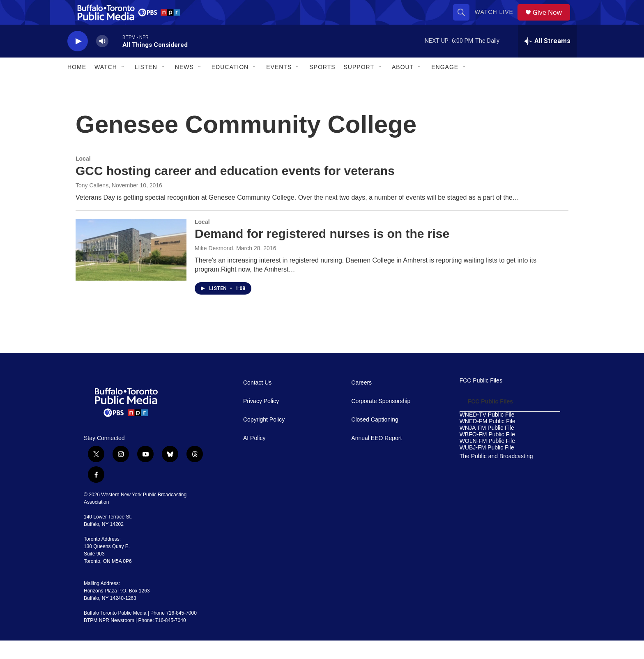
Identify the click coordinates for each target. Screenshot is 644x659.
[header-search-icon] (464, 21)
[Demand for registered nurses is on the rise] (131, 268)
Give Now (552, 22)
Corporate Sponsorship (381, 420)
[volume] (102, 60)
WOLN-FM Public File (487, 460)
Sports (322, 85)
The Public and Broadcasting (496, 475)
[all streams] (547, 60)
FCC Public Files (481, 399)
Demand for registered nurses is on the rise (322, 252)
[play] (78, 60)
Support (359, 85)
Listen (146, 85)
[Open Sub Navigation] (123, 85)
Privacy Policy (261, 420)
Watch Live (497, 21)
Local (83, 177)
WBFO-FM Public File (487, 453)
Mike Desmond (214, 267)
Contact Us (257, 401)
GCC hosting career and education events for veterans (235, 189)
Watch (106, 85)
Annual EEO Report (376, 457)
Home (77, 85)
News (184, 85)
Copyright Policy (264, 438)
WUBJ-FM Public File (487, 466)
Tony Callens (92, 204)
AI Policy (254, 457)
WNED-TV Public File (487, 433)
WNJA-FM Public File (487, 446)
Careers (361, 401)
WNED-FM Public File (488, 440)
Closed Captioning (375, 438)
